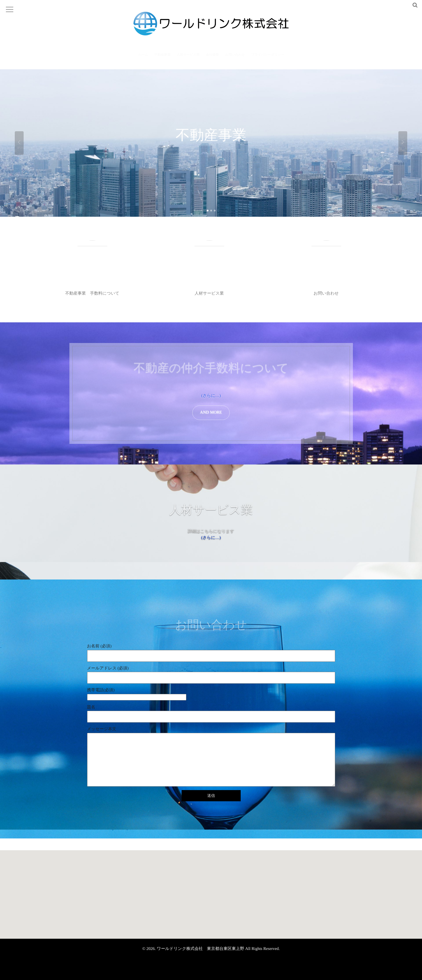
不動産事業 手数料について (92, 294)
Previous (19, 143)
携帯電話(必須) (211, 694)
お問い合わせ (235, 59)
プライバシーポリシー (268, 59)
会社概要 (212, 59)
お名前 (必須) (99, 646)
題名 (91, 707)
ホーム (143, 59)
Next (403, 143)
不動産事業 (162, 59)
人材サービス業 (188, 59)
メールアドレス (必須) (108, 668)
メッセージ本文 (102, 729)
